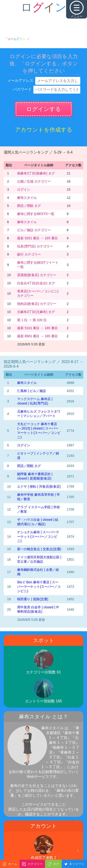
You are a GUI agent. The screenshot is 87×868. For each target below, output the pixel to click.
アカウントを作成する (44, 130)
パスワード (22, 89)
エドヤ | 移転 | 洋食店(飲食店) (39, 486)
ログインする (44, 109)
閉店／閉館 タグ (29, 206)
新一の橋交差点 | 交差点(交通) (39, 549)
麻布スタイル (27, 198)
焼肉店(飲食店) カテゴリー (37, 304)
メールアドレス (20, 80)
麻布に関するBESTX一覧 (36, 214)
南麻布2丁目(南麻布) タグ (36, 173)
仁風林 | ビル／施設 (32, 391)
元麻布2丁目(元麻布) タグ (36, 312)
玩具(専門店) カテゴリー (35, 246)
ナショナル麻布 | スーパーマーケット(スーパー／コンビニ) (38, 537)
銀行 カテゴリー (29, 254)
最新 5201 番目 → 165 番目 (37, 238)
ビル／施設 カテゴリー (34, 230)
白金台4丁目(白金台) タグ (36, 283)
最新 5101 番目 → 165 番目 (37, 328)
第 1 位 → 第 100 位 (32, 320)
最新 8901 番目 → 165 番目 (37, 336)
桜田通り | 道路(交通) (33, 599)
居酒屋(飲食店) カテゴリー (37, 275)
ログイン (24, 189)
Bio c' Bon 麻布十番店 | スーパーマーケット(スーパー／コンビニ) (39, 587)
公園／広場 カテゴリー (34, 181)
